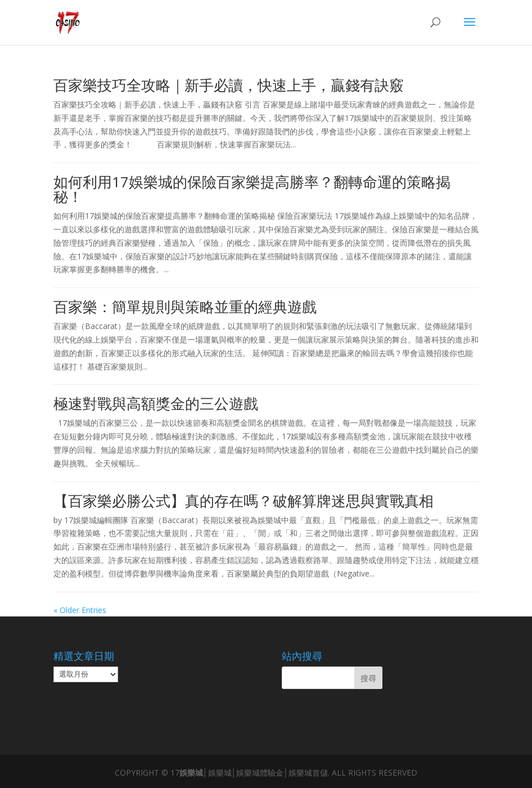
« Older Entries (80, 610)
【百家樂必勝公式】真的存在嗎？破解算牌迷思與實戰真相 (244, 501)
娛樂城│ (194, 773)
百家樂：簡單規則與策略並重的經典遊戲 (185, 307)
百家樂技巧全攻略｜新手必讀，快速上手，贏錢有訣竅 (229, 85)
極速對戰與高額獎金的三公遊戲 (156, 403)
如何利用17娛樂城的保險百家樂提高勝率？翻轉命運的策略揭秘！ (252, 189)
